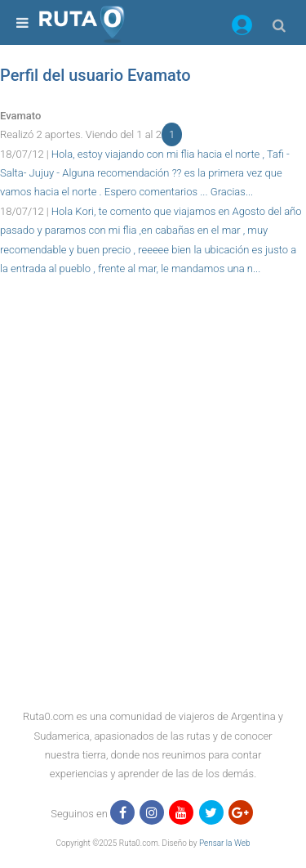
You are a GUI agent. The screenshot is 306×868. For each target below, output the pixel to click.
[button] (242, 28)
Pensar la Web (225, 843)
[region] (153, 315)
